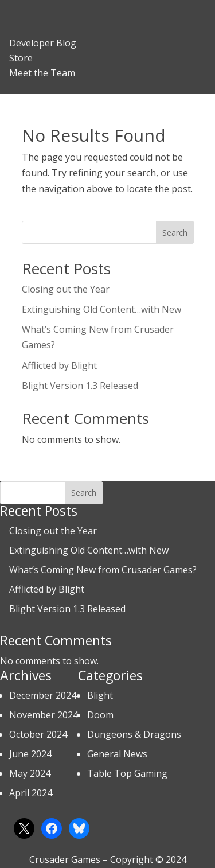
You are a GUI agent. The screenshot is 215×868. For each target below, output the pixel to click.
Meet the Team (42, 73)
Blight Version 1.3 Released (80, 386)
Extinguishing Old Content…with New (101, 309)
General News (117, 754)
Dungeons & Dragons (134, 734)
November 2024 (44, 715)
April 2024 (31, 793)
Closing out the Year (66, 289)
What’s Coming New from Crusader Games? (103, 570)
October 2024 (38, 734)
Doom (100, 715)
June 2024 (30, 754)
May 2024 (30, 773)
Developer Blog (43, 43)
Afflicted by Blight (59, 365)
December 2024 (43, 695)
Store (21, 58)
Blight (100, 695)
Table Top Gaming (127, 773)
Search (175, 233)
